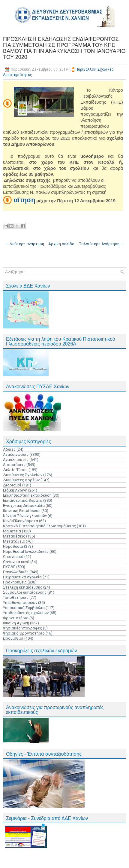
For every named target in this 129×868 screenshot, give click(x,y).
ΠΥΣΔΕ (9, 567)
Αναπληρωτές (16, 460)
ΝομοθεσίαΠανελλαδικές (26, 551)
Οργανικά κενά (16, 562)
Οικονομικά (13, 557)
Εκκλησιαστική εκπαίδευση (27, 495)
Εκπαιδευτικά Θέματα (23, 500)
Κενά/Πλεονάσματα (21, 521)
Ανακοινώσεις (16, 454)
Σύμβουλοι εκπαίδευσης (25, 592)
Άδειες (9, 449)
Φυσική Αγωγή (16, 623)
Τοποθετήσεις (16, 597)
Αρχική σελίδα (61, 244)
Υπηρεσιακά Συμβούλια (24, 608)
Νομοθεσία (13, 546)
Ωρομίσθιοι (13, 638)
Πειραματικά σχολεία (22, 577)
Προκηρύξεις (15, 582)
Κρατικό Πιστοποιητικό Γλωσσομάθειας (39, 526)
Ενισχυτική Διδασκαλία (24, 506)
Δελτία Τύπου (15, 470)
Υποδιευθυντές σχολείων (26, 613)
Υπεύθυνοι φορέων (20, 603)
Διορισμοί (12, 485)
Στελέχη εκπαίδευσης (23, 587)
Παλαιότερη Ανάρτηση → (101, 244)
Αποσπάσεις (14, 465)
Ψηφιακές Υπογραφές (22, 628)
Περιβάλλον (86, 69)
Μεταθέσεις (14, 536)
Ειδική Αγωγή (15, 490)
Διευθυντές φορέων (21, 480)
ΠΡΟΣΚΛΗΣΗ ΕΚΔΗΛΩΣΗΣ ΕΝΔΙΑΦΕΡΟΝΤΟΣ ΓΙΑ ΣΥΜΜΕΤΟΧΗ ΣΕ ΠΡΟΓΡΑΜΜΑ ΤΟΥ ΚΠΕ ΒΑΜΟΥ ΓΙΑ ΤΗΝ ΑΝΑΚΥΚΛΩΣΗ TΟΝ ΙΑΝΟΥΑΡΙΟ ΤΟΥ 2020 (64, 48)
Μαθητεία (12, 531)
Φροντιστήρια (16, 618)
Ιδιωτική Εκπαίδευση (22, 511)
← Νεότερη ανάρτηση (24, 244)
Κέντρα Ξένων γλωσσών (25, 516)
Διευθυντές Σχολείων (23, 475)
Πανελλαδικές (16, 572)
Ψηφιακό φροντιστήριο (24, 633)
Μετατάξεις (14, 541)
